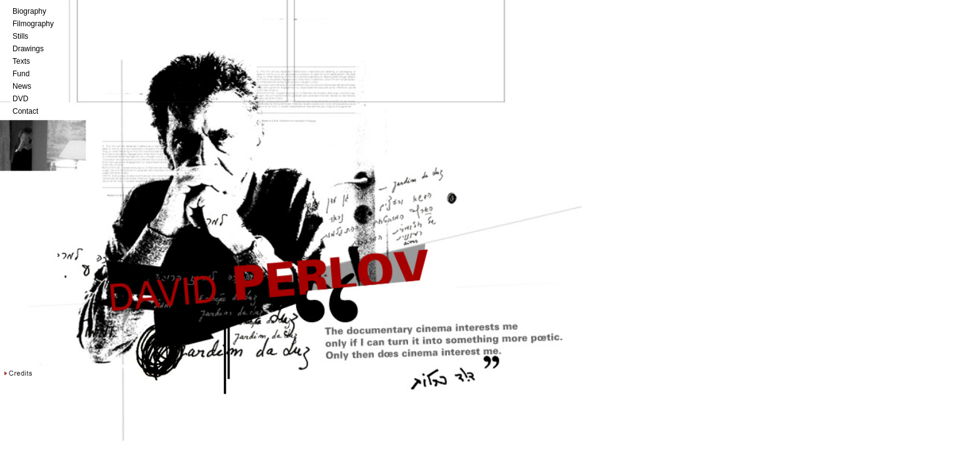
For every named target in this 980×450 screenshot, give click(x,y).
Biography (29, 11)
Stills (20, 36)
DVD (20, 99)
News (22, 86)
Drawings (28, 49)
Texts (21, 61)
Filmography (33, 24)
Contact (25, 111)
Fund (21, 74)
